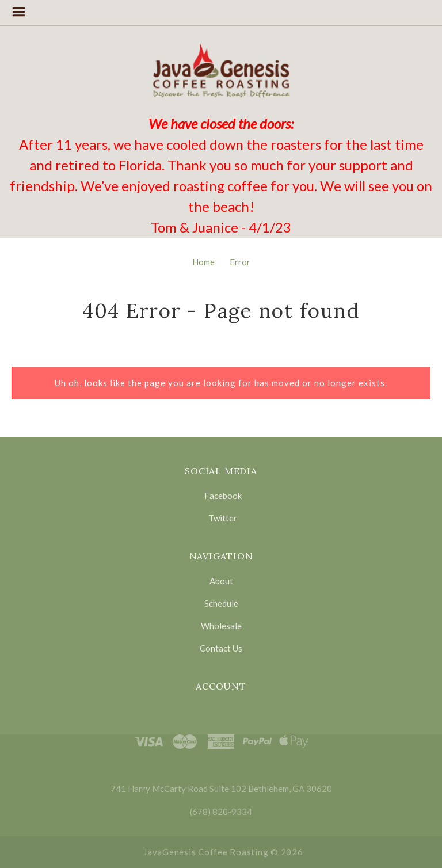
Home (203, 262)
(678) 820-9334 (221, 812)
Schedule (221, 603)
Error (240, 262)
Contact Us (221, 648)
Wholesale (221, 626)
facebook (221, 496)
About (221, 581)
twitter (221, 518)
